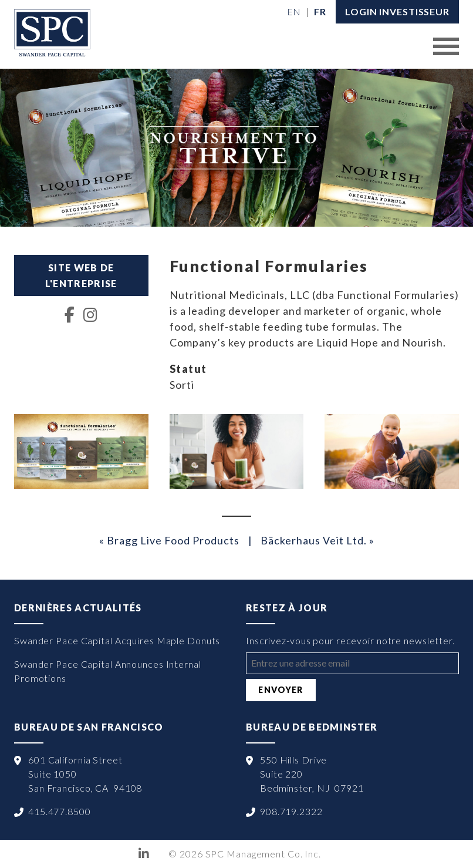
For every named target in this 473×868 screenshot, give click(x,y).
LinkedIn (144, 854)
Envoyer (281, 690)
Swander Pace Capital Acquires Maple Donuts (117, 640)
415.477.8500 (60, 811)
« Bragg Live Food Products (169, 540)
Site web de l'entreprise (81, 275)
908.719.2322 (291, 811)
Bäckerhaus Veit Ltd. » (317, 540)
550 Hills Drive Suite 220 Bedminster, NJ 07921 (312, 774)
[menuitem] (294, 12)
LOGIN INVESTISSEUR (397, 11)
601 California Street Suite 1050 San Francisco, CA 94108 (85, 774)
